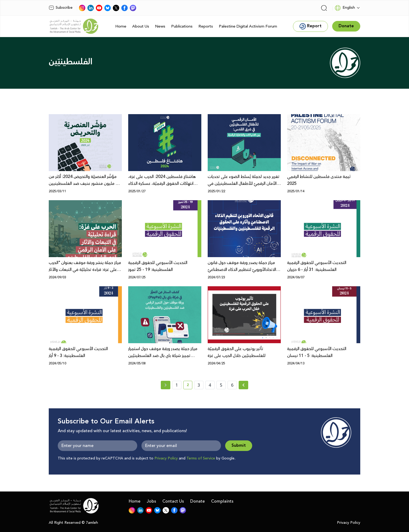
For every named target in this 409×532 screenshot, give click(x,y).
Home (121, 26)
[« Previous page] (166, 385)
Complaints (222, 501)
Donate (197, 501)
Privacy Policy (166, 458)
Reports (206, 26)
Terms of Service (201, 458)
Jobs (151, 501)
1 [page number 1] (177, 385)
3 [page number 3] (199, 385)
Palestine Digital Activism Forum (248, 26)
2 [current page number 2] (190, 386)
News (160, 26)
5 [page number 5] (221, 385)
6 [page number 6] (232, 385)
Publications (182, 26)
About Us (141, 26)
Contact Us (173, 501)
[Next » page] (243, 385)
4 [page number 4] (210, 385)
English (345, 8)
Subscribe (61, 8)
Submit (239, 446)
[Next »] (244, 385)
